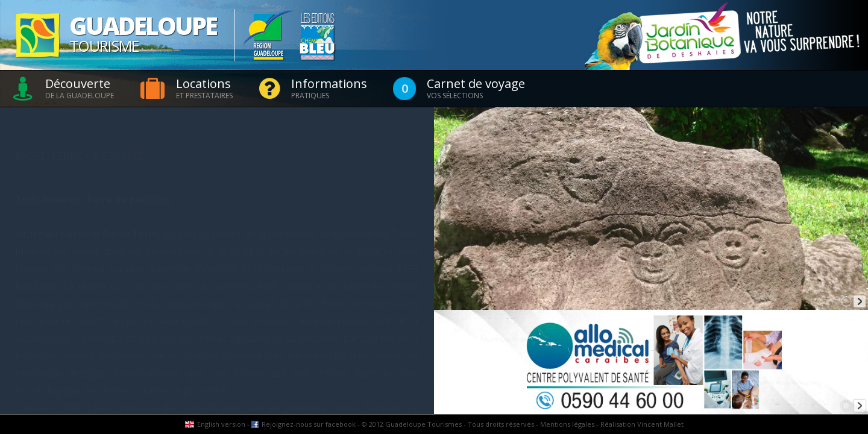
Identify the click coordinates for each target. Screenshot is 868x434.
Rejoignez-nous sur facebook (309, 424)
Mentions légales (567, 424)
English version (221, 424)
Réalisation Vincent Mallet (642, 424)
